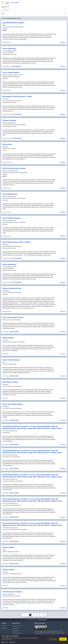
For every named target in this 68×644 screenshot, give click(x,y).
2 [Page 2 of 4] (33, 615)
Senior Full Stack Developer (12, 218)
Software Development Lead (12, 288)
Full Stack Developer (9, 120)
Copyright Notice (16, 626)
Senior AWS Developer (10, 194)
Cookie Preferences (17, 633)
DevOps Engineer (8, 338)
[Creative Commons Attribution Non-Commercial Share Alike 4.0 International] (50, 627)
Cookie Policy (15, 631)
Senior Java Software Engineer (13, 404)
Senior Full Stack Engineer (11, 360)
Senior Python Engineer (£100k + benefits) (17, 242)
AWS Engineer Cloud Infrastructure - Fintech (17, 96)
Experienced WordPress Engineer (13, 23)
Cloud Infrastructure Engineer (12, 592)
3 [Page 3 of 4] (36, 615)
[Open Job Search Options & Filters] (3, 3)
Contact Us (4, 628)
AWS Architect (7, 144)
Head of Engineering (9, 49)
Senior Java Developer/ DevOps (13, 317)
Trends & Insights (15, 3)
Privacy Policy (16, 628)
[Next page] (44, 615)
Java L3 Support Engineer (11, 72)
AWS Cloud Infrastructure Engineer (14, 168)
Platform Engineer (8, 548)
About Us (4, 626)
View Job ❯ (63, 43)
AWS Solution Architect (10, 382)
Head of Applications (9, 264)
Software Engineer (8, 570)
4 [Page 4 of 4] (39, 615)
